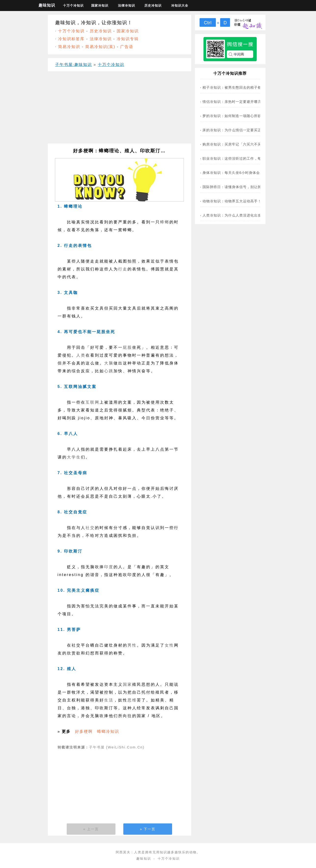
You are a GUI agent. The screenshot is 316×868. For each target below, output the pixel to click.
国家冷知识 (100, 6)
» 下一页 (148, 829)
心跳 (109, 371)
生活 (109, 700)
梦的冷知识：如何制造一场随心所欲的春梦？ (239, 116)
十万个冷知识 (73, 6)
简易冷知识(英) (100, 47)
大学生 (74, 457)
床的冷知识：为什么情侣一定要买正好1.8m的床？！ (246, 130)
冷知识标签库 (71, 39)
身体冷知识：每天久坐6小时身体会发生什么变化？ (244, 173)
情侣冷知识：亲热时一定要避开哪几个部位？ (239, 102)
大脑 (109, 363)
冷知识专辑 (128, 39)
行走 (123, 269)
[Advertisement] (120, 109)
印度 (109, 567)
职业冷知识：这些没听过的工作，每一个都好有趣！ (245, 158)
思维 (132, 700)
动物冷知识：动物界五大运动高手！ (232, 201)
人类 (81, 355)
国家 (127, 684)
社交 (90, 528)
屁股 (127, 347)
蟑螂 (165, 222)
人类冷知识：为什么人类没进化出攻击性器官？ (241, 215)
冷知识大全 (180, 6)
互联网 (93, 402)
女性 (169, 645)
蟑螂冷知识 (108, 731)
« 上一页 (91, 829)
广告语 (127, 47)
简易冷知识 (69, 47)
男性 (132, 645)
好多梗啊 (84, 731)
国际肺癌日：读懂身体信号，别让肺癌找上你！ (241, 187)
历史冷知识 (153, 6)
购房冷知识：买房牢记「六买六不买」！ (236, 144)
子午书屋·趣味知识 (74, 65)
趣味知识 (47, 5)
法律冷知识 (126, 6)
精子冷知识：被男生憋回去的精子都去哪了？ (239, 87)
